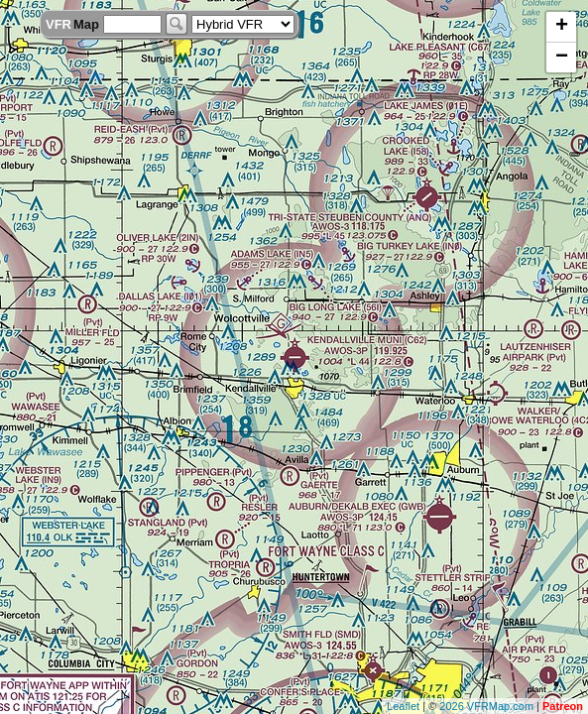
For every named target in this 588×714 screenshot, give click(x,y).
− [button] (562, 58)
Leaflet (403, 706)
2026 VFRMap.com (486, 706)
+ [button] (562, 27)
